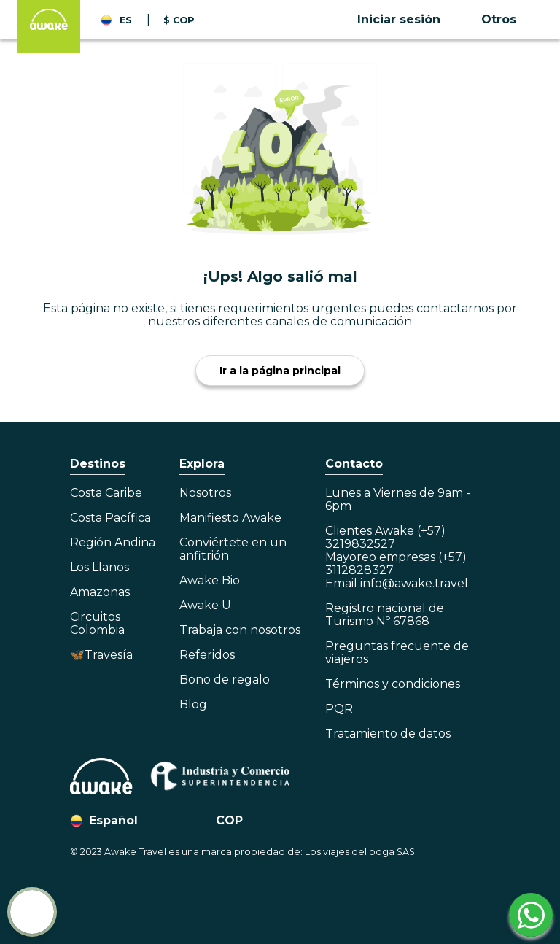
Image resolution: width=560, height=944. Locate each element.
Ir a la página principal (280, 371)
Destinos (98, 464)
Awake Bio (210, 581)
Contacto (354, 464)
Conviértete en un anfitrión (233, 549)
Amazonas (100, 592)
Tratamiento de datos (388, 734)
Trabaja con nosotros (240, 630)
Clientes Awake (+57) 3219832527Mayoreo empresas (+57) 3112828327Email (397, 557)
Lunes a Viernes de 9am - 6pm (398, 500)
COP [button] (229, 820)
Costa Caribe (106, 493)
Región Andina (113, 543)
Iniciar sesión (399, 19)
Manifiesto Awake (230, 518)
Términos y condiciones (393, 684)
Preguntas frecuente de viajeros (397, 653)
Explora (202, 464)
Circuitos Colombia (97, 624)
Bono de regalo (225, 680)
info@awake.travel (414, 583)
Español (113, 820)
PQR (339, 709)
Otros (499, 19)
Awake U (205, 606)
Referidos (207, 655)
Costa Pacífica (110, 518)
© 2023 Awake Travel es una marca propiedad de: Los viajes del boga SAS (242, 852)
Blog (193, 705)
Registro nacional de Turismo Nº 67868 (385, 615)
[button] (413, 20)
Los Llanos (100, 568)
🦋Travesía (101, 655)
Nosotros (205, 493)
